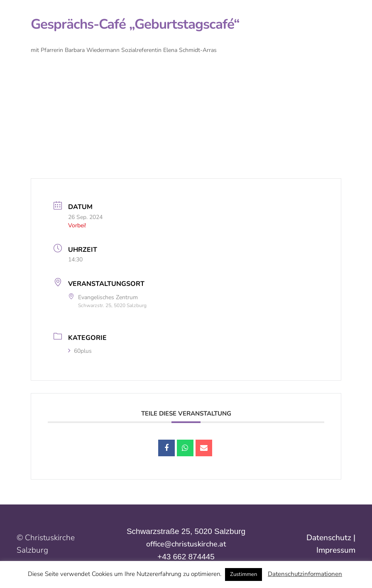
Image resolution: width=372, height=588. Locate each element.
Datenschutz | (331, 538)
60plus (80, 351)
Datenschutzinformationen (305, 574)
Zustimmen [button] (244, 574)
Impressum (336, 550)
